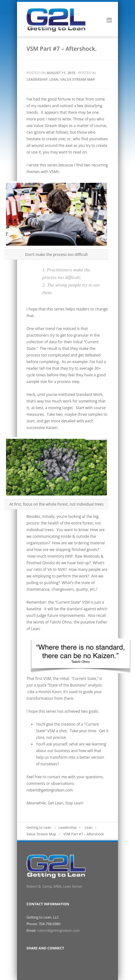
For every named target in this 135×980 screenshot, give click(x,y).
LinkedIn (109, 20)
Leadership (37, 79)
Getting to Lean (39, 827)
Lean (54, 79)
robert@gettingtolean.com (59, 930)
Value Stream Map (78, 79)
